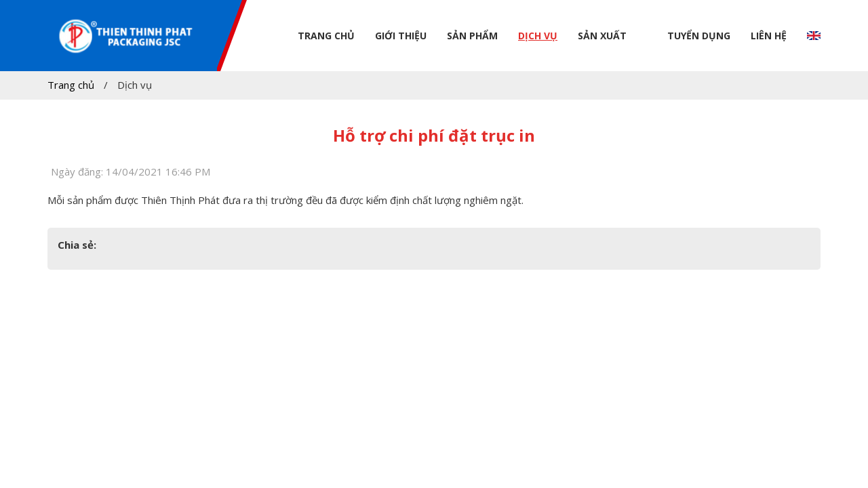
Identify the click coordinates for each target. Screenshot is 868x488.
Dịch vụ (538, 36)
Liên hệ (769, 36)
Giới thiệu (401, 36)
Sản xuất (602, 36)
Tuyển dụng (699, 36)
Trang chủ (326, 36)
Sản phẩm (472, 36)
